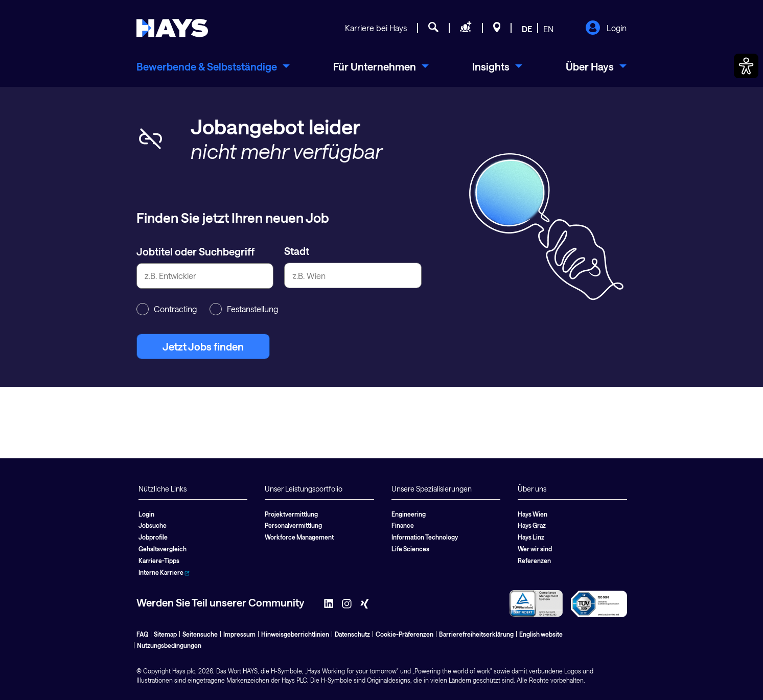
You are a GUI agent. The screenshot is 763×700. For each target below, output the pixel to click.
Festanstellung (244, 309)
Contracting (167, 309)
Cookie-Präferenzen (404, 634)
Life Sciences (410, 549)
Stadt (297, 251)
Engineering (409, 514)
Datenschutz (352, 634)
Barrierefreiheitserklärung (476, 634)
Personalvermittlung (293, 525)
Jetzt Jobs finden (203, 346)
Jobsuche (153, 525)
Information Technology (425, 537)
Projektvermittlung (291, 514)
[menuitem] (213, 66)
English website (541, 634)
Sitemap (165, 634)
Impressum (239, 634)
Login (606, 29)
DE (527, 29)
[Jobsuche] (433, 29)
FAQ (142, 634)
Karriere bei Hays (376, 28)
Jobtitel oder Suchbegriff (195, 251)
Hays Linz (531, 537)
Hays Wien (533, 514)
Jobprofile (153, 537)
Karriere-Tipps (159, 561)
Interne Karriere (164, 572)
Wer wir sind (535, 549)
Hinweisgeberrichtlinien (295, 634)
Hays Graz (532, 525)
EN (548, 29)
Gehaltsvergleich (163, 549)
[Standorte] (497, 29)
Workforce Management (299, 537)
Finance (403, 525)
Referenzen (534, 561)
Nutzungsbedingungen (169, 645)
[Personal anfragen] (466, 29)
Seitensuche (200, 634)
